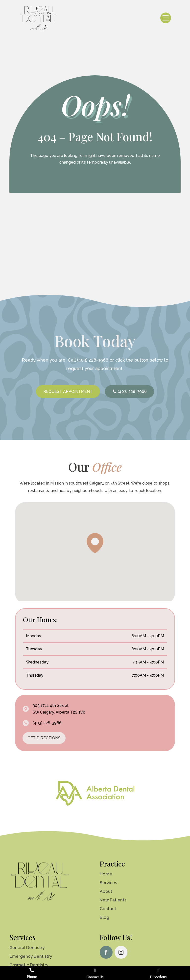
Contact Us (95, 977)
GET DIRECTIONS (44, 738)
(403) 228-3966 (93, 360)
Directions (158, 977)
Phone (32, 977)
